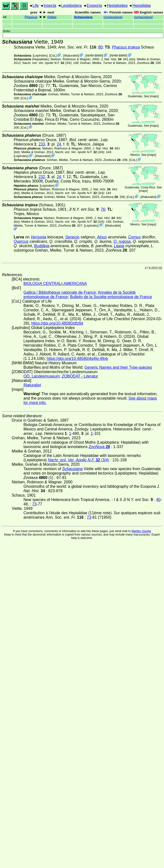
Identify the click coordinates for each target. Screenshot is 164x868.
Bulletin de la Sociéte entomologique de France (111, 297)
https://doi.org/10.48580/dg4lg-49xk (77, 359)
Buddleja (42, 246)
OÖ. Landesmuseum (42, 376)
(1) (29, 86)
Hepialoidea (117, 6)
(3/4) (47, 63)
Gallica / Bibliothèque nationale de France (60, 292)
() (113, 17)
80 (100, 47)
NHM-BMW (94, 55)
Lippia (119, 246)
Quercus (21, 241)
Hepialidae (142, 6)
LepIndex (40, 55)
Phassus (31, 17)
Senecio (72, 237)
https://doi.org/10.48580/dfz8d (57, 323)
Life (36, 6)
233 (42, 144)
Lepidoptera (71, 6)
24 (59, 144)
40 (158, 500)
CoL (53, 55)
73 (34, 504)
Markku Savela (141, 531)
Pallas (52, 17)
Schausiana (83, 17)
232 (42, 177)
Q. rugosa (122, 241)
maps (154, 96)
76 (103, 209)
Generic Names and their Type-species (118, 367)
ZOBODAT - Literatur (80, 376)
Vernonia (38, 237)
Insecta (50, 6)
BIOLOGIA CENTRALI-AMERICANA (55, 284)
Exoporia (94, 6)
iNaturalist (71, 55)
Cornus (134, 237)
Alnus (102, 237)
